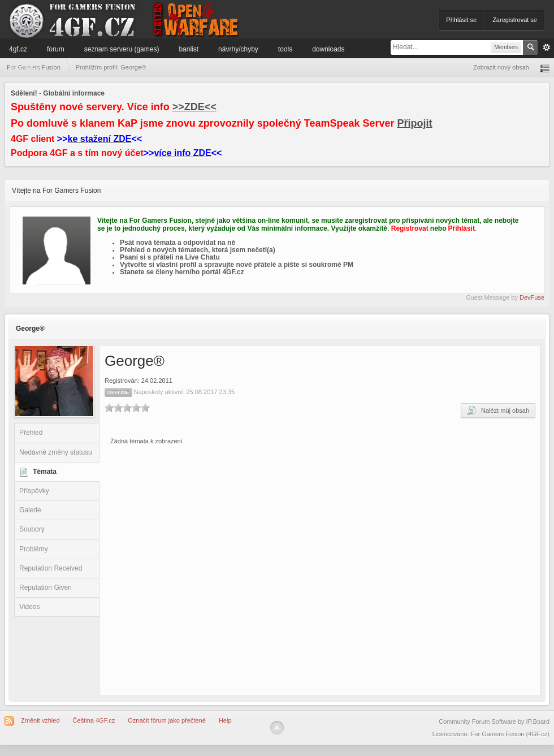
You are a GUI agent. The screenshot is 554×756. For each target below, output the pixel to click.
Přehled (31, 433)
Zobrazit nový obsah (501, 67)
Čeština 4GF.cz (94, 720)
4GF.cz (18, 49)
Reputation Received (51, 568)
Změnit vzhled (40, 720)
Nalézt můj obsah (498, 411)
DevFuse (532, 297)
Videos (29, 607)
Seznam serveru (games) (122, 49)
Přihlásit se (461, 20)
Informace (24, 67)
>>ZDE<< (194, 107)
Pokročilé (547, 47)
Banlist (189, 49)
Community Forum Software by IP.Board (494, 722)
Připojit (415, 123)
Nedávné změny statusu (56, 452)
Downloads (328, 49)
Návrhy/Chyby (238, 49)
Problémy (34, 549)
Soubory (32, 529)
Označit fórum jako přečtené (167, 720)
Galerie (30, 510)
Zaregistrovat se (515, 20)
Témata (45, 472)
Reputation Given (46, 587)
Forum (56, 49)
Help (225, 720)
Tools (285, 49)
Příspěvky (34, 491)
